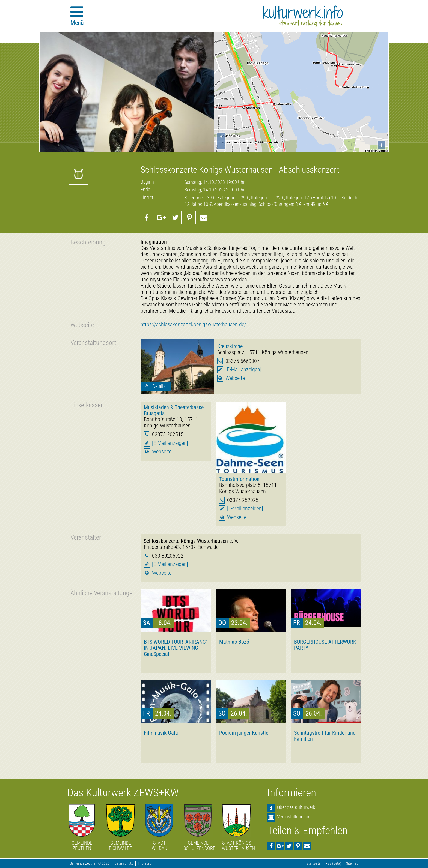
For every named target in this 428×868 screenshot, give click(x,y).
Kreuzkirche (230, 346)
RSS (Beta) (333, 863)
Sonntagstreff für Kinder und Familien (325, 736)
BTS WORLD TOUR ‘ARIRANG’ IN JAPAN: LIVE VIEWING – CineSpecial (175, 648)
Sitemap (352, 863)
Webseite (235, 378)
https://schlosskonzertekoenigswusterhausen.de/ (193, 324)
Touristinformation (239, 479)
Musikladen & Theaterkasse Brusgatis (174, 410)
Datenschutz (124, 863)
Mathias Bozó (234, 642)
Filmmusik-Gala (161, 733)
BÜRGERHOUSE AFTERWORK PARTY (325, 645)
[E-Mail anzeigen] (243, 369)
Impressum (146, 863)
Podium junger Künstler (245, 733)
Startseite (313, 863)
